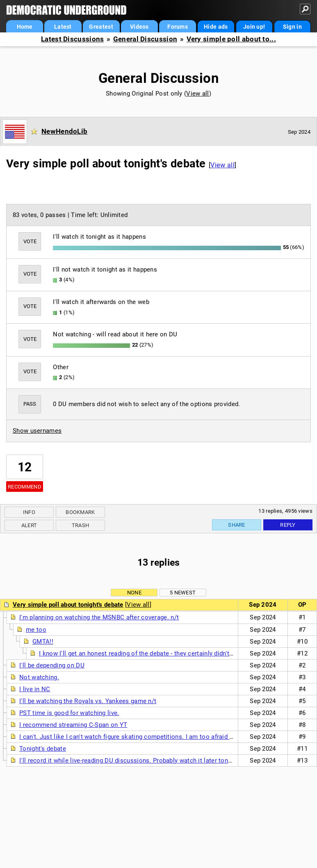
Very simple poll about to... (231, 39)
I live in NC (35, 689)
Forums (178, 27)
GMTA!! (43, 642)
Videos (139, 27)
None (134, 593)
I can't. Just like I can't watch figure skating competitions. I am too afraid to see (133, 737)
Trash (81, 525)
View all (197, 94)
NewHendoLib (64, 131)
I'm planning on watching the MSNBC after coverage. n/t (99, 617)
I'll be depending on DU (52, 665)
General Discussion (145, 39)
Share (237, 525)
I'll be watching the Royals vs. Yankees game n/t (88, 701)
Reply (288, 525)
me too (36, 630)
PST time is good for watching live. (69, 713)
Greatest (101, 27)
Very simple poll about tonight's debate (68, 605)
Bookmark (80, 512)
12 (25, 467)
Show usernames (37, 431)
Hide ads (216, 27)
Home (25, 27)
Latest (63, 27)
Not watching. (39, 677)
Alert (29, 525)
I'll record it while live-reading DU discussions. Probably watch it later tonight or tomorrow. (148, 761)
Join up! (254, 27)
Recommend (25, 487)
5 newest (183, 593)
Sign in (292, 27)
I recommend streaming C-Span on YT (73, 725)
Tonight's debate (43, 749)
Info (29, 512)
